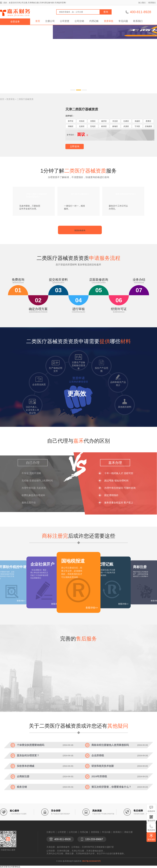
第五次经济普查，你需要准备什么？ (111, 787)
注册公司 (50, 21)
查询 (106, 12)
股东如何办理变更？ (28, 755)
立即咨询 (75, 146)
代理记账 (94, 21)
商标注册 (128, 832)
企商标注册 (23, 776)
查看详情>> (92, 608)
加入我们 (142, 3)
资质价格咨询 (80, 230)
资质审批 (109, 21)
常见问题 (123, 21)
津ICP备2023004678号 (91, 861)
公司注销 (79, 21)
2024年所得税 (99, 776)
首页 (38, 21)
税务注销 (22, 787)
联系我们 (152, 3)
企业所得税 (98, 755)
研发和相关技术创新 (103, 766)
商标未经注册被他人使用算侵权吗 (110, 745)
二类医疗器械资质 (25, 99)
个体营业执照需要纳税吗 (31, 745)
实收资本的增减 (26, 766)
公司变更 (65, 21)
